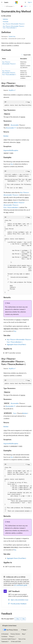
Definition (5, 19)
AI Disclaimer (5, 634)
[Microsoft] (17, 2)
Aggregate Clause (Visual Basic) (16, 344)
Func (15, 413)
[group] (18, 105)
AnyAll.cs (12, 90)
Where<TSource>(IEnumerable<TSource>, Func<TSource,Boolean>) (14, 205)
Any (12, 164)
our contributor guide (20, 585)
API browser (9, 6)
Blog (23, 634)
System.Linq (12, 36)
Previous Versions (15, 634)
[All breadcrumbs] (3, 6)
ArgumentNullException (11, 150)
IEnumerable (15, 125)
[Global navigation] (2, 2)
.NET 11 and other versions (13, 353)
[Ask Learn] (22, 6)
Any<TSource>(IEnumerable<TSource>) (14, 24)
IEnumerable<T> (11, 128)
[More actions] (30, 6)
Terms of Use (22, 639)
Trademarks (4, 641)
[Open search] (25, 2)
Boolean (6, 136)
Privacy (11, 636)
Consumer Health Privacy (8, 639)
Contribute (4, 636)
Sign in (30, 2)
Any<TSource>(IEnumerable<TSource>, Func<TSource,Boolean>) (14, 27)
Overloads (6, 22)
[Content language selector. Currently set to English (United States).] (9, 626)
